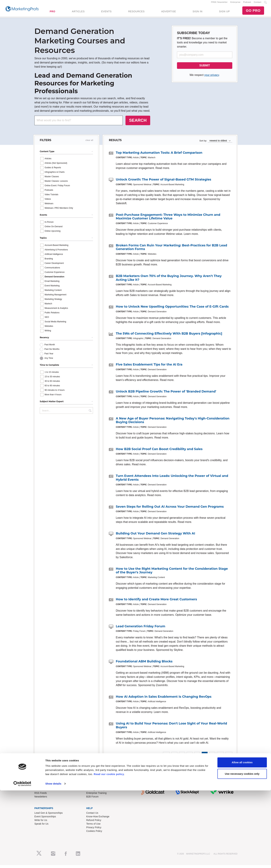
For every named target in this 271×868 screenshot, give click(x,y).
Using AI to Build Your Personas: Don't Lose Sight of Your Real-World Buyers (171, 728)
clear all (89, 143)
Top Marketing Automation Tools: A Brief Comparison (159, 156)
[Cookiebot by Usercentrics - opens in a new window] (22, 861)
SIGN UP (224, 13)
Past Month (50, 348)
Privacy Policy (94, 830)
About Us (39, 792)
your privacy (212, 78)
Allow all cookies (242, 840)
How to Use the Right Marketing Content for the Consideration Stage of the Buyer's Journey (172, 574)
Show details (53, 861)
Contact (258, 4)
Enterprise (235, 4)
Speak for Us (41, 827)
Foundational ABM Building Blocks (144, 664)
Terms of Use (93, 827)
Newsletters (41, 800)
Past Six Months (52, 352)
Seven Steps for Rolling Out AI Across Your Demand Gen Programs (170, 510)
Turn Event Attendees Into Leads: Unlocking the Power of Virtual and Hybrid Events (172, 481)
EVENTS (106, 13)
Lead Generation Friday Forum (141, 629)
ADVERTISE (169, 13)
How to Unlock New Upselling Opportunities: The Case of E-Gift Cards (172, 310)
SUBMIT (205, 68)
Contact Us (92, 816)
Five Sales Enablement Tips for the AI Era (149, 368)
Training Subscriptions (98, 792)
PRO (52, 13)
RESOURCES (136, 13)
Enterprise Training (96, 796)
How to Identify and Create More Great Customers (156, 602)
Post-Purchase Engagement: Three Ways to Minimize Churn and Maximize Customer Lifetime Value (168, 220)
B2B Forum (92, 800)
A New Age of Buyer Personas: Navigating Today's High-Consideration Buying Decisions (173, 423)
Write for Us (41, 823)
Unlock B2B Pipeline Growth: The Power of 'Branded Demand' (166, 394)
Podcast (247, 4)
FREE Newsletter (219, 4)
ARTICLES (78, 13)
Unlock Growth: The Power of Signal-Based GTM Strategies (163, 182)
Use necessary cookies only (242, 851)
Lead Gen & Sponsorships (48, 816)
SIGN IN (197, 13)
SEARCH (138, 123)
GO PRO (253, 12)
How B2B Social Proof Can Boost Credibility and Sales (159, 452)
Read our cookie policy (109, 852)
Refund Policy (94, 823)
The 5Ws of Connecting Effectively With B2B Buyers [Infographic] (169, 336)
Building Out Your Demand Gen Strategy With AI (155, 536)
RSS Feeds (41, 796)
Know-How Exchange (98, 819)
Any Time (49, 361)
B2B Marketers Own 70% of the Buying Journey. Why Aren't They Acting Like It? (169, 281)
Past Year (49, 357)
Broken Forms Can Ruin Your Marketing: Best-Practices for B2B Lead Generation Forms (171, 250)
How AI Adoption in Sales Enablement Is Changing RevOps (164, 700)
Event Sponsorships (45, 819)
